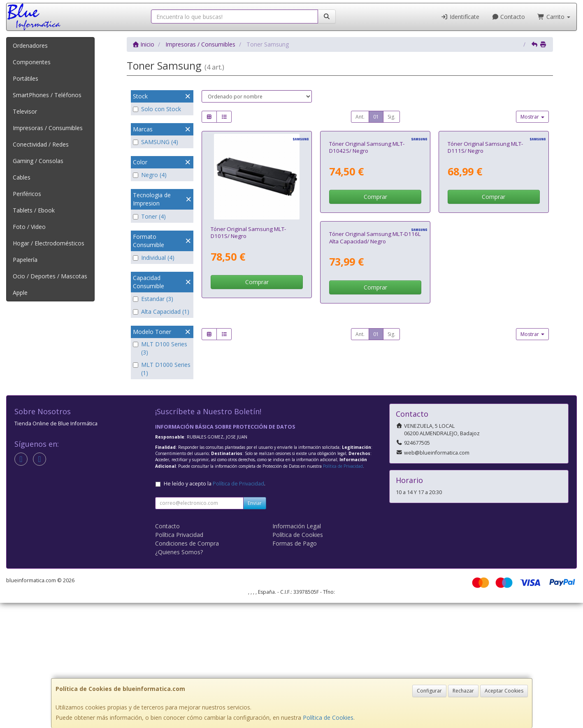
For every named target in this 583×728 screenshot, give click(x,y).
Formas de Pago (295, 668)
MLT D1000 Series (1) (162, 369)
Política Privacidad (179, 660)
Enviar (255, 628)
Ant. (360, 117)
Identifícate (460, 17)
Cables (22, 177)
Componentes (32, 62)
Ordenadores (30, 45)
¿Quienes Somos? (179, 677)
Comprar (257, 282)
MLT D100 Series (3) (160, 348)
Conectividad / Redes (41, 144)
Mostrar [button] (532, 117)
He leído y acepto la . (215, 609)
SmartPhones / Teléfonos (47, 95)
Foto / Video (29, 227)
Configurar (429, 691)
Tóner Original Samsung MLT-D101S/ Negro (248, 232)
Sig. (391, 117)
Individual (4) (154, 258)
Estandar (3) (153, 299)
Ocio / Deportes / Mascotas (50, 276)
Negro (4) (150, 175)
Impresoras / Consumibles (48, 128)
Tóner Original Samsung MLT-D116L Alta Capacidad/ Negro (257, 408)
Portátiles (26, 78)
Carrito (554, 17)
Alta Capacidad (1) (161, 311)
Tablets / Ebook (34, 210)
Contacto (509, 17)
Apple (20, 293)
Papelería (25, 260)
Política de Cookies (328, 717)
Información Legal (297, 651)
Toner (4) (149, 216)
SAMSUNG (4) (156, 142)
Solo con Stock (157, 109)
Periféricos (27, 194)
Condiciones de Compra (187, 668)
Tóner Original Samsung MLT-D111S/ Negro (485, 232)
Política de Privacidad (343, 591)
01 (376, 117)
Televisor (25, 111)
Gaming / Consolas (38, 161)
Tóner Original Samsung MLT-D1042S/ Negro (367, 232)
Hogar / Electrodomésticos (49, 243)
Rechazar (463, 691)
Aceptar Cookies (504, 691)
